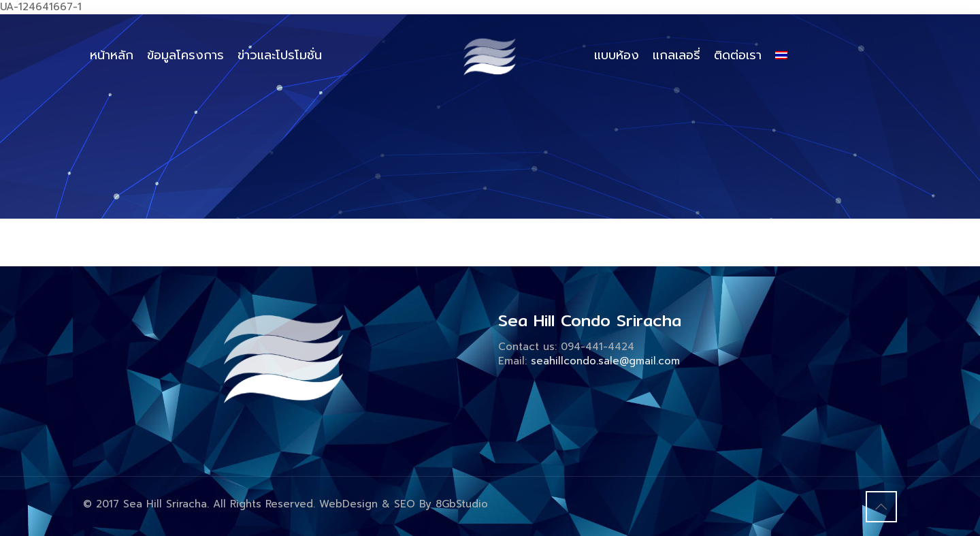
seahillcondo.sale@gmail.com (605, 361)
